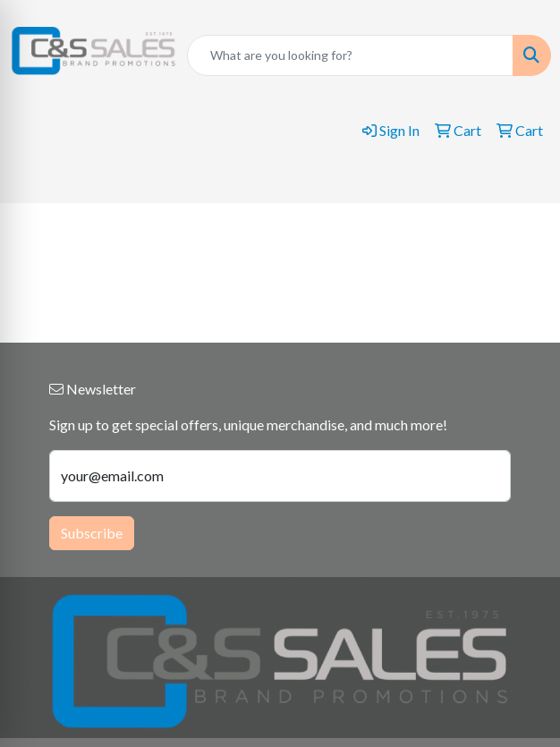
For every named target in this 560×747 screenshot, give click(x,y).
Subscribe (92, 533)
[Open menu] (524, 176)
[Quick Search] (350, 55)
